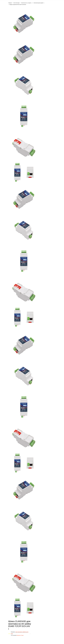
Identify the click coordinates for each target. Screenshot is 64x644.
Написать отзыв (20, 635)
